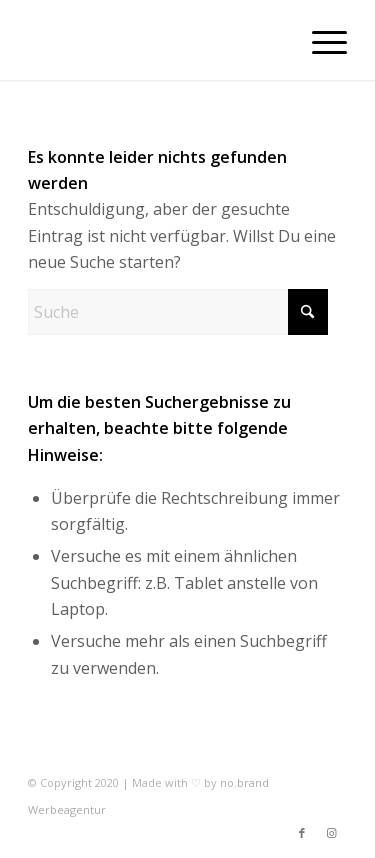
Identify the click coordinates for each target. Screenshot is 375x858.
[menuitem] (319, 40)
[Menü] (319, 40)
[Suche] (178, 312)
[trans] (155, 40)
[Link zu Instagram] (332, 833)
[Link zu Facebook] (302, 833)
